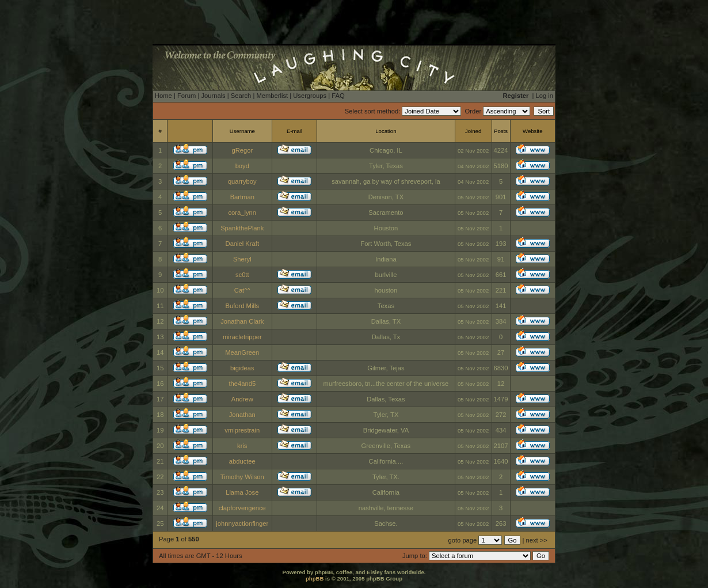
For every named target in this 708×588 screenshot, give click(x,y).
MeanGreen (242, 352)
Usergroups (310, 96)
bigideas (242, 368)
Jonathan (242, 415)
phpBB (315, 578)
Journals (213, 96)
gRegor (242, 150)
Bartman (242, 197)
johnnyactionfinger (242, 523)
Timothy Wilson (242, 477)
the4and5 (242, 384)
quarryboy (242, 181)
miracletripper (242, 337)
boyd (242, 166)
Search (241, 96)
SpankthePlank (242, 228)
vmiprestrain (242, 430)
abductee (242, 461)
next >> (537, 540)
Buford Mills (242, 306)
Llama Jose (242, 492)
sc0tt (242, 275)
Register (516, 96)
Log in (545, 96)
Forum (186, 96)
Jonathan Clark (242, 321)
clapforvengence (242, 508)
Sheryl (242, 259)
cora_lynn (243, 213)
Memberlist (272, 96)
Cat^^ (242, 290)
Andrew (242, 399)
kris (242, 446)
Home (163, 96)
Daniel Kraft (242, 244)
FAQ (338, 96)
